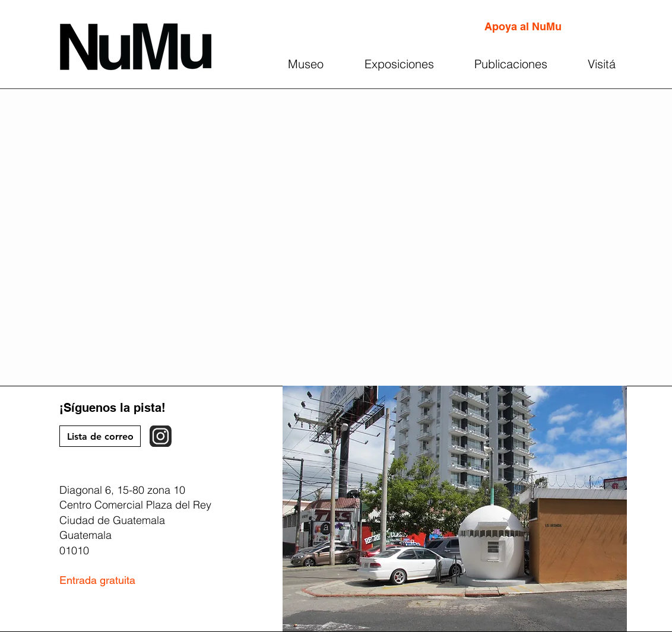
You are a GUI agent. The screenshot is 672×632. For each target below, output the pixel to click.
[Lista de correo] (100, 436)
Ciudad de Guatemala (112, 520)
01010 (74, 550)
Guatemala (85, 535)
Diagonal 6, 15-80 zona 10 (122, 490)
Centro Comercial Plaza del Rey (135, 505)
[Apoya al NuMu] (523, 27)
